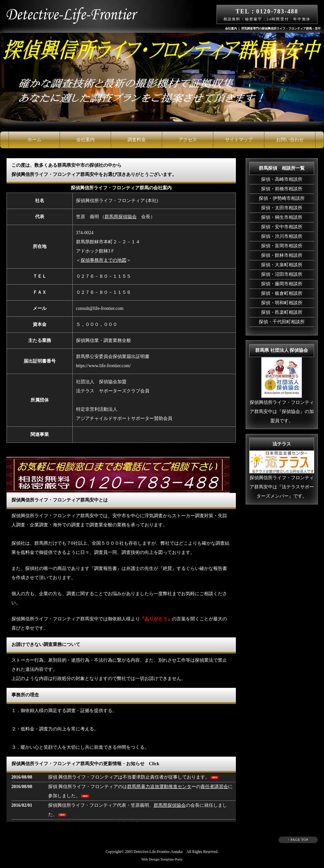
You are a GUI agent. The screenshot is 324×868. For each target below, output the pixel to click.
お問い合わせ (290, 140)
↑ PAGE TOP (298, 840)
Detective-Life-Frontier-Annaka (158, 852)
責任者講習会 (214, 787)
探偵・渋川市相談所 (282, 236)
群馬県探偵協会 (121, 217)
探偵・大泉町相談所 (282, 265)
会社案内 (86, 140)
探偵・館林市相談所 (282, 255)
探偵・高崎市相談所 (282, 179)
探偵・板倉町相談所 (282, 293)
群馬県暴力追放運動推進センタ (159, 787)
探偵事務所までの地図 (104, 260)
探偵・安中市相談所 (282, 227)
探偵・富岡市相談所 (282, 246)
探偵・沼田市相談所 (282, 274)
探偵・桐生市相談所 (282, 217)
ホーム (34, 140)
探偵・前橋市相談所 (282, 189)
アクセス (188, 140)
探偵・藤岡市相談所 (282, 284)
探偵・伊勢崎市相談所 (282, 198)
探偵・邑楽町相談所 (282, 312)
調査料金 (137, 140)
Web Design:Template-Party (162, 859)
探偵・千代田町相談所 (282, 322)
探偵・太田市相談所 (282, 208)
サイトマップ (239, 140)
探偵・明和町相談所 (282, 303)
